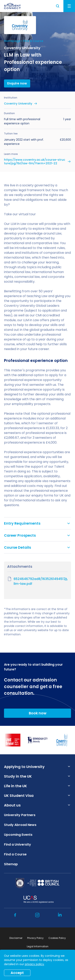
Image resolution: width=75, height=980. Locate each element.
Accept (17, 973)
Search (58, 6)
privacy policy (34, 964)
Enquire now (17, 83)
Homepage (12, 41)
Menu (69, 6)
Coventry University (18, 104)
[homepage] (12, 6)
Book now (38, 713)
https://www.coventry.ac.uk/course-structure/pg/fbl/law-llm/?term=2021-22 (35, 161)
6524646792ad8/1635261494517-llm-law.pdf (37, 581)
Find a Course (33, 41)
